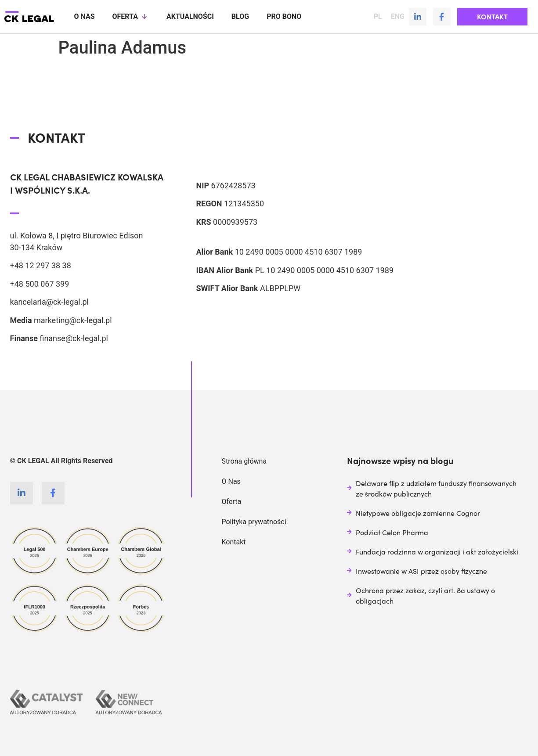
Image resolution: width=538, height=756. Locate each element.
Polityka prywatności (254, 521)
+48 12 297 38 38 (41, 265)
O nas (84, 16)
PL (378, 17)
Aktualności (190, 16)
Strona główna (244, 461)
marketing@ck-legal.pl (73, 320)
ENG (398, 17)
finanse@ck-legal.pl (74, 338)
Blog (240, 16)
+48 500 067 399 (40, 283)
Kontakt (234, 542)
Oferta (130, 17)
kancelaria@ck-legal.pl (49, 301)
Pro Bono (284, 16)
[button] (492, 17)
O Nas (231, 481)
